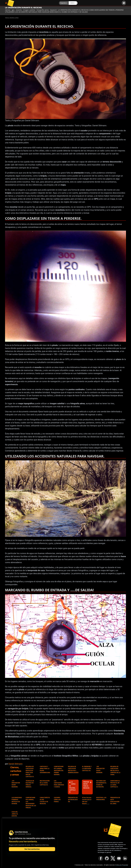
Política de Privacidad (122, 865)
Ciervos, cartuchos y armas (16, 771)
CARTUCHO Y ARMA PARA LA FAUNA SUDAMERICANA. (45, 770)
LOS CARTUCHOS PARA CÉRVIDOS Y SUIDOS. (59, 784)
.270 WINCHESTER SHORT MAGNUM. (16, 784)
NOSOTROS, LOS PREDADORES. (101, 799)
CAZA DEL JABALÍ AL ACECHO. (15, 814)
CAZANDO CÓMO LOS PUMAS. (57, 800)
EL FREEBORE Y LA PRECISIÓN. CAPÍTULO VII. (87, 768)
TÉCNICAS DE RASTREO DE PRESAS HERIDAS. (30, 784)
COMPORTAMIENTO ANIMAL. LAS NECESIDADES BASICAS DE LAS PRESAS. (31, 803)
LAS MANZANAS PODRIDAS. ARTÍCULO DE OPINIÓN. (17, 801)
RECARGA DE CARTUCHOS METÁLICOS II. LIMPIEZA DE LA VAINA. (115, 770)
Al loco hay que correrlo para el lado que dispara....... (87, 801)
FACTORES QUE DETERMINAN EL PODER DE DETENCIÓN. (101, 784)
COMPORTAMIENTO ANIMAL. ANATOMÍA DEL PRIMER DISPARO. (59, 770)
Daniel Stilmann (15, 764)
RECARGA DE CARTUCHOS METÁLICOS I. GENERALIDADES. (73, 770)
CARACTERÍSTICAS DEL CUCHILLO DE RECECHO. (45, 801)
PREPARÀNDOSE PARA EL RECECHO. (87, 785)
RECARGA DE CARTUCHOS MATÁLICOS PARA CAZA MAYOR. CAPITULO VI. (30, 771)
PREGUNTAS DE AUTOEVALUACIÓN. (73, 800)
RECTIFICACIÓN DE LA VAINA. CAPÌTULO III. (45, 783)
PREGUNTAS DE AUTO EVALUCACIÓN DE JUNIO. (115, 801)
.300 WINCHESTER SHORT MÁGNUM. (100, 769)
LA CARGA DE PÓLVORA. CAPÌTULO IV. (72, 787)
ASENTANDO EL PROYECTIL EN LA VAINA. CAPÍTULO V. (115, 784)
